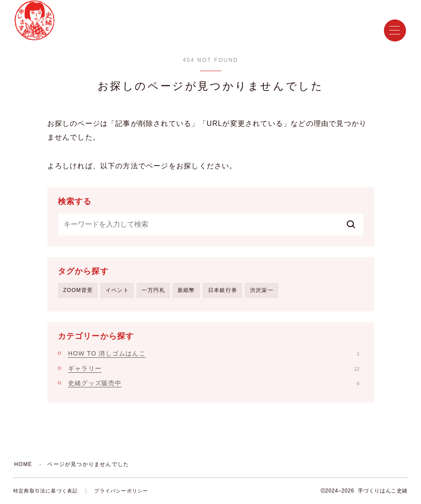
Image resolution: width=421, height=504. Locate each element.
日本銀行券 (223, 290)
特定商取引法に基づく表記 (46, 491)
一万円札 (154, 290)
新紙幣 (186, 290)
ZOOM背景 (78, 290)
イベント (117, 290)
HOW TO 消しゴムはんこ (214, 353)
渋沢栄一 (262, 290)
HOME (23, 464)
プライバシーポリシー (121, 491)
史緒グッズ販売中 (214, 383)
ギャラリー (214, 368)
